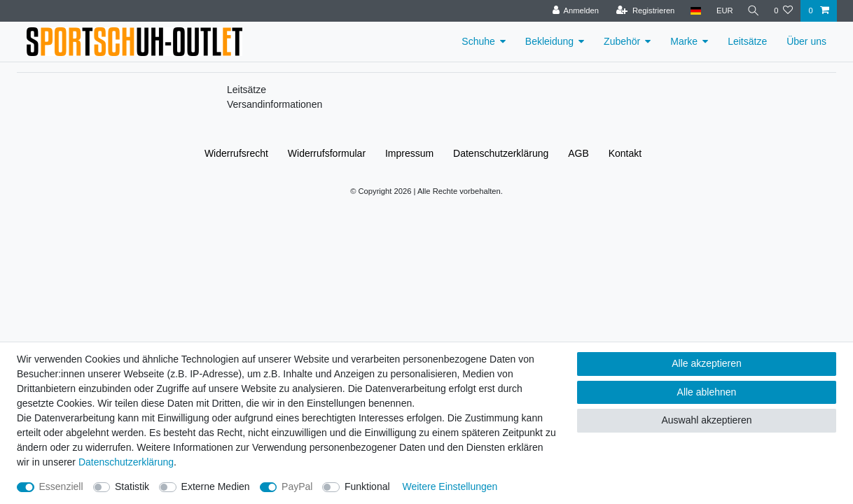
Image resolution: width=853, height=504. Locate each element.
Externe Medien (216, 486)
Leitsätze (747, 41)
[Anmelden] (573, 11)
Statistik (132, 486)
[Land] (693, 11)
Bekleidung (549, 41)
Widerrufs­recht (236, 153)
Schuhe (478, 41)
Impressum (409, 153)
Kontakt (625, 153)
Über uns (806, 41)
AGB (578, 153)
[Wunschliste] (783, 11)
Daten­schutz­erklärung (501, 153)
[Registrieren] (643, 11)
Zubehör (622, 41)
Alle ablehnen (707, 392)
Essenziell (61, 486)
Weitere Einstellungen (450, 486)
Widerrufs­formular (327, 153)
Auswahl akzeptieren (706, 420)
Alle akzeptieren (707, 363)
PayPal (297, 486)
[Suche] (752, 11)
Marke (684, 41)
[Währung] (722, 11)
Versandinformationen (275, 104)
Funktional (367, 486)
